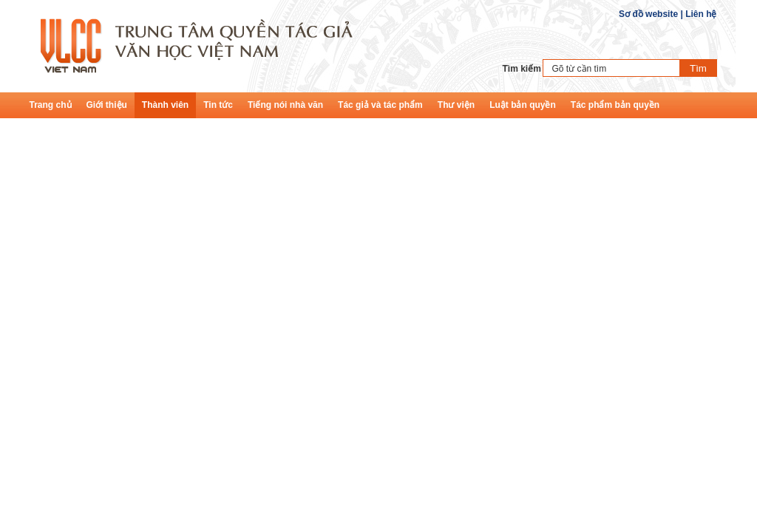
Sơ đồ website (648, 14)
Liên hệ (701, 14)
